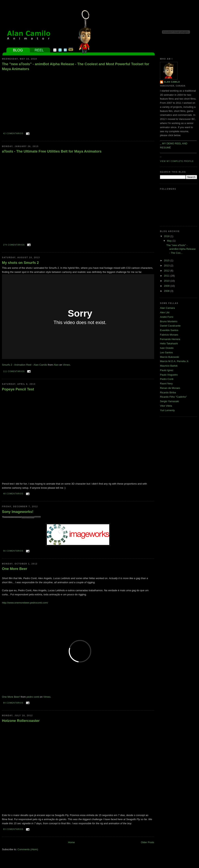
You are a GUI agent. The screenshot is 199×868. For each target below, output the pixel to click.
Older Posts (147, 842)
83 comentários (13, 829)
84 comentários (13, 703)
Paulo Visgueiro (169, 375)
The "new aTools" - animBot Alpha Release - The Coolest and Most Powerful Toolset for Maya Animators (76, 67)
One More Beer (15, 569)
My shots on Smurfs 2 (20, 263)
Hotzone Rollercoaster (21, 721)
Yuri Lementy (167, 410)
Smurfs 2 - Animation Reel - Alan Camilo (25, 365)
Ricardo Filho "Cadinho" (173, 397)
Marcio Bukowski (170, 357)
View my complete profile (177, 161)
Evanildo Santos (169, 330)
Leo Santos (166, 352)
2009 (167, 286)
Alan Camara (167, 308)
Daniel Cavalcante (170, 326)
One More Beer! (11, 697)
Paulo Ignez (167, 370)
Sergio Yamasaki (169, 401)
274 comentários (14, 245)
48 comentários (13, 494)
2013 (167, 266)
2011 (167, 276)
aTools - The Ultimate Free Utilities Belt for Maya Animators (52, 151)
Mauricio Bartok (169, 366)
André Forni (167, 317)
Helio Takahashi (169, 343)
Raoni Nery (166, 384)
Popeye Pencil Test (18, 389)
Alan (56, 365)
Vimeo (66, 365)
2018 (167, 236)
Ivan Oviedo (167, 348)
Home (72, 842)
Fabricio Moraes (169, 335)
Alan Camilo (172, 82)
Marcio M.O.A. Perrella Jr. (175, 361)
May (170, 241)
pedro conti (33, 697)
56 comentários (13, 551)
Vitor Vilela (166, 406)
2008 (167, 291)
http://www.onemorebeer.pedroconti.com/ (25, 603)
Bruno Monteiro (169, 321)
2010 (167, 281)
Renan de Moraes (170, 388)
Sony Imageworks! (18, 512)
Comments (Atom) (28, 849)
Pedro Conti (167, 379)
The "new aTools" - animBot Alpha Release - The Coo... (181, 249)
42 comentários (13, 134)
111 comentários (14, 371)
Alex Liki (165, 312)
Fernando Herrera (170, 339)
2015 (167, 260)
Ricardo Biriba (168, 392)
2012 (167, 271)
